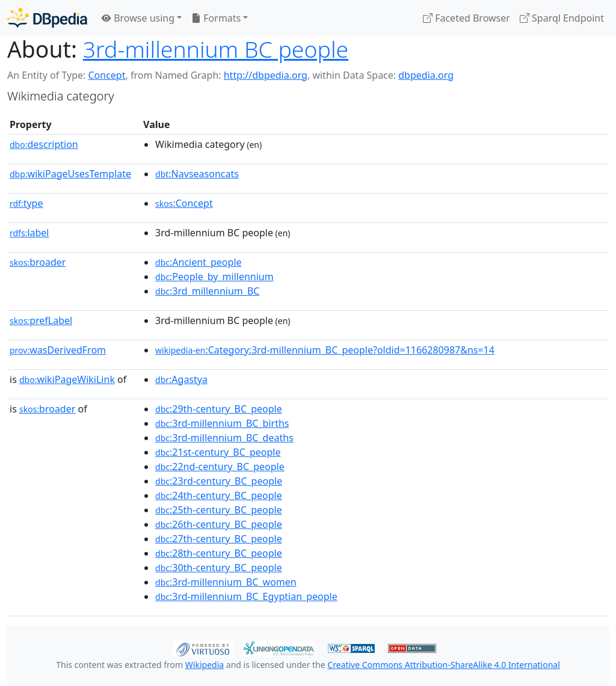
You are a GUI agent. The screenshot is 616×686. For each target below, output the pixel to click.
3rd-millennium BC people (216, 49)
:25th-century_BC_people (219, 510)
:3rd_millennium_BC (207, 291)
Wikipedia (205, 665)
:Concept (184, 203)
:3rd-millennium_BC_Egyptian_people (246, 596)
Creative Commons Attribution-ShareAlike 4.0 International (443, 665)
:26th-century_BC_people (219, 524)
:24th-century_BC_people (219, 495)
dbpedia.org (426, 75)
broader (38, 262)
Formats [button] (216, 18)
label (29, 233)
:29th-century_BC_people (219, 409)
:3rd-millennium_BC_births (222, 423)
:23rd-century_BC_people (219, 481)
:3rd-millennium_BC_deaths (224, 438)
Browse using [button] (138, 18)
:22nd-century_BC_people (220, 467)
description (44, 144)
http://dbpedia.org (266, 75)
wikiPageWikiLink (67, 379)
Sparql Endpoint (562, 18)
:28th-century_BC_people (219, 553)
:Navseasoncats (197, 174)
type (26, 203)
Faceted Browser (467, 18)
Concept (106, 75)
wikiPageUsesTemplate (70, 174)
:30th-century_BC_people (219, 568)
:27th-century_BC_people (219, 539)
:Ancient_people (199, 262)
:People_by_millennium (214, 277)
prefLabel (41, 320)
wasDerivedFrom (58, 350)
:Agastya (181, 379)
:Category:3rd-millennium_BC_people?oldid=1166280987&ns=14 (325, 350)
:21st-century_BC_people (218, 452)
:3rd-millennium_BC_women (226, 582)
